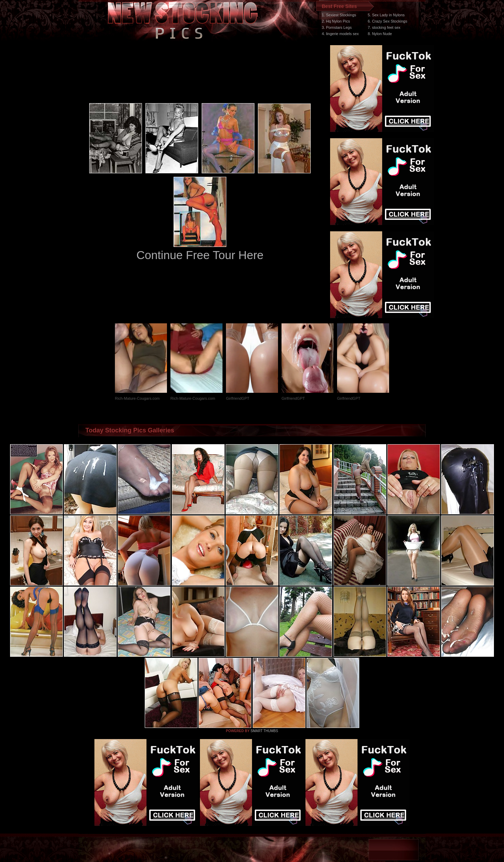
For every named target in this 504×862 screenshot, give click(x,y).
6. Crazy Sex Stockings (387, 21)
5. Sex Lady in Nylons (386, 15)
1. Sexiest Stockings (339, 15)
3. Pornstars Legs (337, 27)
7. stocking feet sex (384, 27)
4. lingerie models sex (340, 34)
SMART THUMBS (264, 731)
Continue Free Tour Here (200, 255)
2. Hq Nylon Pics (336, 21)
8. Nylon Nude (380, 34)
